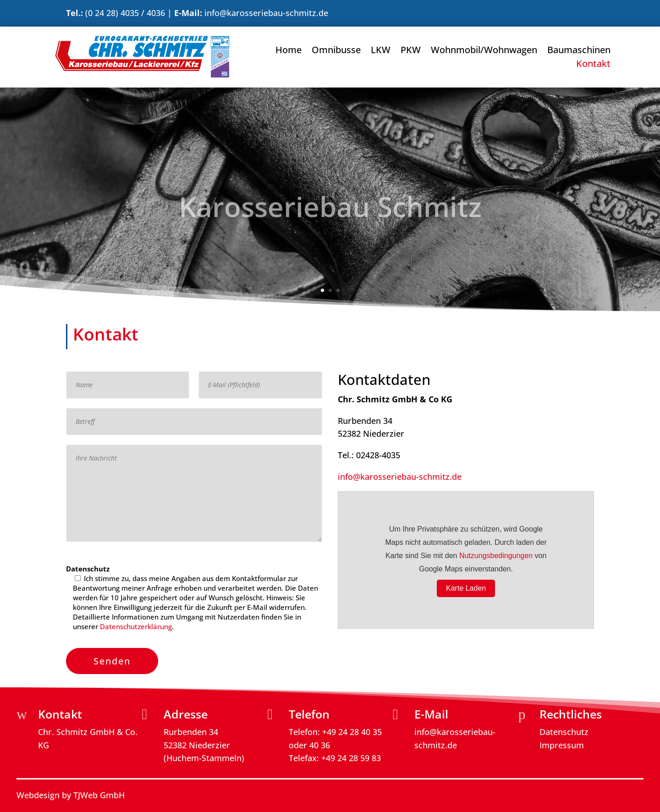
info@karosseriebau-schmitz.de (266, 13)
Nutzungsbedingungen (496, 556)
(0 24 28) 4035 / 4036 (125, 13)
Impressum (562, 744)
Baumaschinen (579, 51)
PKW (411, 51)
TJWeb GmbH (99, 794)
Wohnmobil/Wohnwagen (484, 51)
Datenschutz (564, 731)
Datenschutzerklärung (136, 626)
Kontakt (593, 65)
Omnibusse (336, 51)
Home (289, 51)
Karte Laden (466, 588)
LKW (381, 51)
